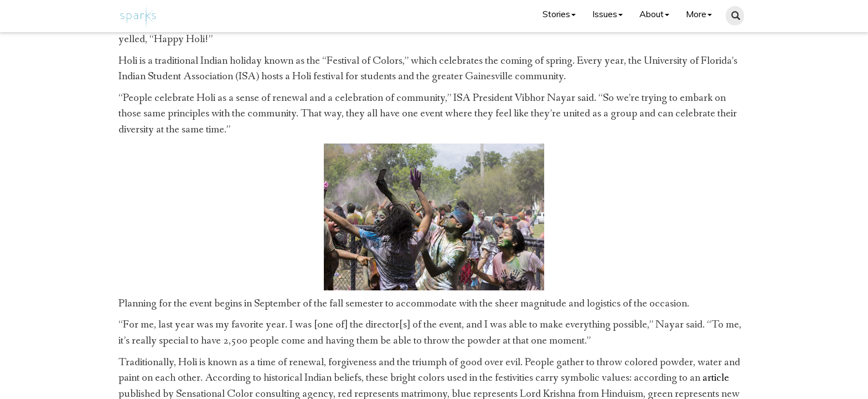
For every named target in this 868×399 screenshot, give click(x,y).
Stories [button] (559, 14)
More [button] (699, 14)
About (654, 14)
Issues (608, 14)
